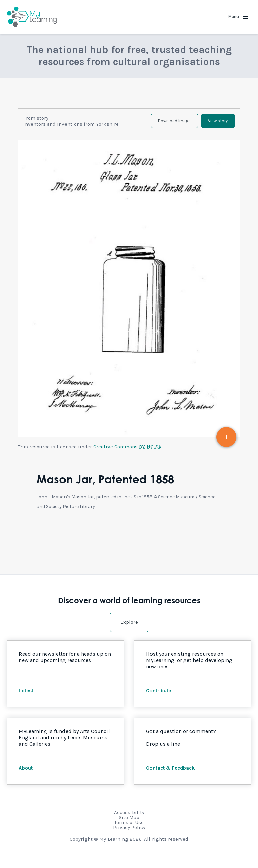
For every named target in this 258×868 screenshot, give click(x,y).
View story (214, 123)
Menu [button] (238, 17)
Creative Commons (127, 451)
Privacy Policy (129, 832)
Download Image (164, 123)
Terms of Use (129, 827)
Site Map (129, 822)
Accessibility (129, 817)
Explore (129, 626)
